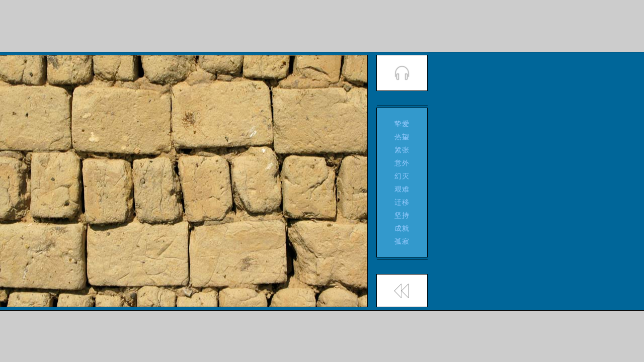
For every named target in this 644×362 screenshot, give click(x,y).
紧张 (402, 150)
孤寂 (402, 241)
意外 (402, 163)
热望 (402, 137)
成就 (402, 228)
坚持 (402, 215)
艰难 (402, 189)
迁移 (402, 202)
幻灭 (402, 176)
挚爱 (402, 124)
